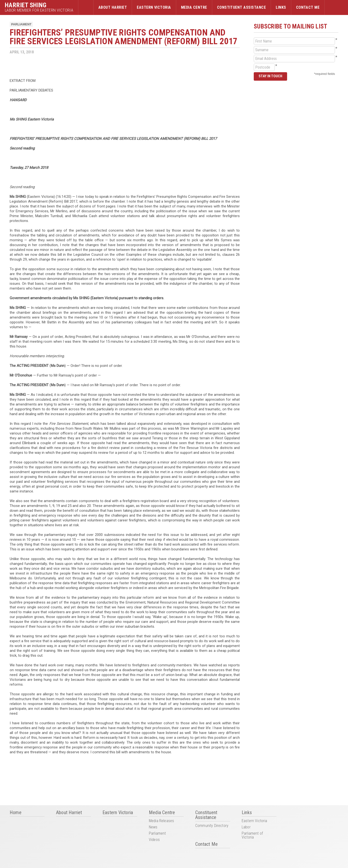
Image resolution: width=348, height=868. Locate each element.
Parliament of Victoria (252, 836)
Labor (246, 827)
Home (86, 7)
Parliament (21, 24)
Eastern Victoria (154, 7)
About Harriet (113, 7)
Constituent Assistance (242, 7)
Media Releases (161, 821)
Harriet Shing (26, 5)
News (153, 827)
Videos (154, 840)
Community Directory (212, 826)
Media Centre (194, 7)
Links (281, 7)
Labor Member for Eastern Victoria (39, 10)
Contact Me (308, 7)
